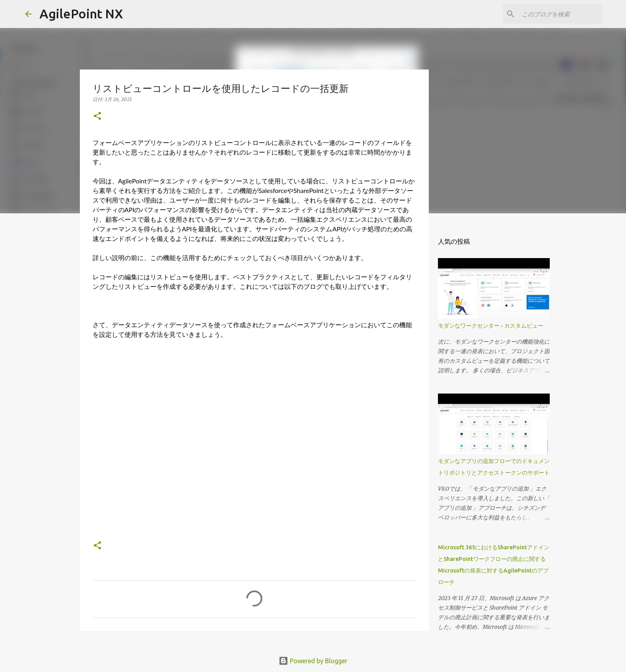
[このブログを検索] (561, 14)
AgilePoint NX (81, 14)
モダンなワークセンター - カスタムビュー (491, 326)
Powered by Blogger (313, 661)
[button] (97, 116)
